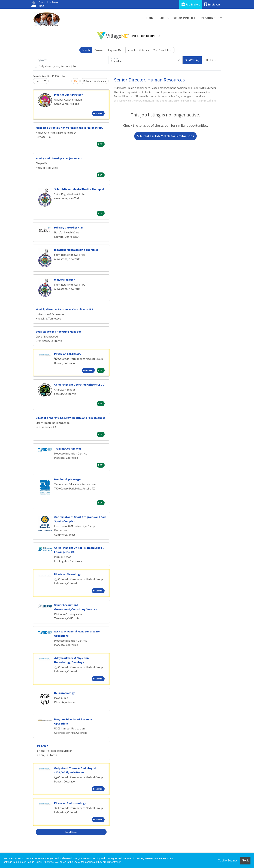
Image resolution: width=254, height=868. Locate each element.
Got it (245, 860)
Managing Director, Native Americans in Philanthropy (69, 128)
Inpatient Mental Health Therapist (76, 250)
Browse (99, 50)
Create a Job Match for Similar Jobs (165, 136)
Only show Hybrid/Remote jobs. (58, 66)
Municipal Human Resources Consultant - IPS (64, 309)
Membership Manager (68, 479)
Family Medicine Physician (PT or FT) (59, 158)
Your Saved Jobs (163, 50)
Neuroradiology (64, 693)
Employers (212, 4)
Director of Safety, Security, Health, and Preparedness (70, 418)
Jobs (164, 18)
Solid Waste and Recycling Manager (58, 332)
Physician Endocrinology (70, 803)
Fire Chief (42, 746)
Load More (71, 832)
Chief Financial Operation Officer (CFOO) (80, 385)
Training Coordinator (68, 448)
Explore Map (116, 50)
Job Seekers (191, 4)
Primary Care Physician (69, 227)
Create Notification (95, 81)
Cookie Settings (228, 860)
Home (151, 18)
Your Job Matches (138, 50)
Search (86, 50)
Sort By (40, 81)
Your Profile (185, 18)
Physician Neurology (67, 574)
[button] (211, 60)
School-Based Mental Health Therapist (79, 189)
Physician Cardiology (68, 354)
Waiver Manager (64, 280)
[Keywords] (71, 60)
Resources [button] (210, 18)
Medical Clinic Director (68, 95)
